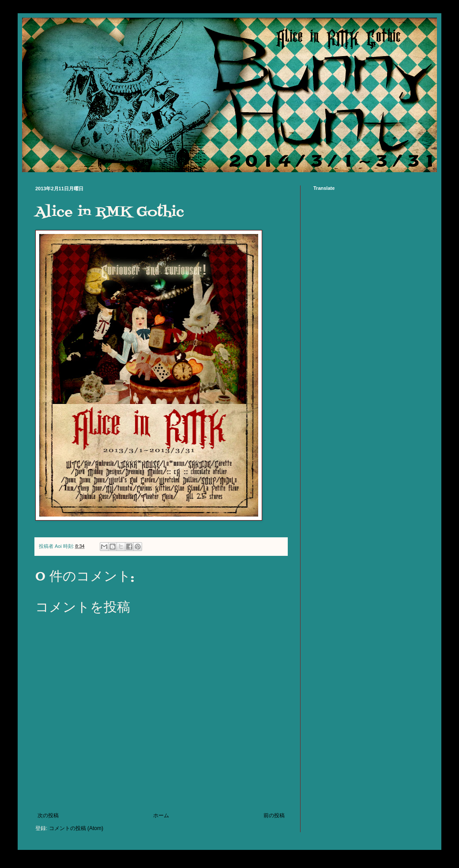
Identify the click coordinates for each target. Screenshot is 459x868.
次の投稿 (48, 815)
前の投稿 (274, 815)
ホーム (161, 815)
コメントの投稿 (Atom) (76, 828)
